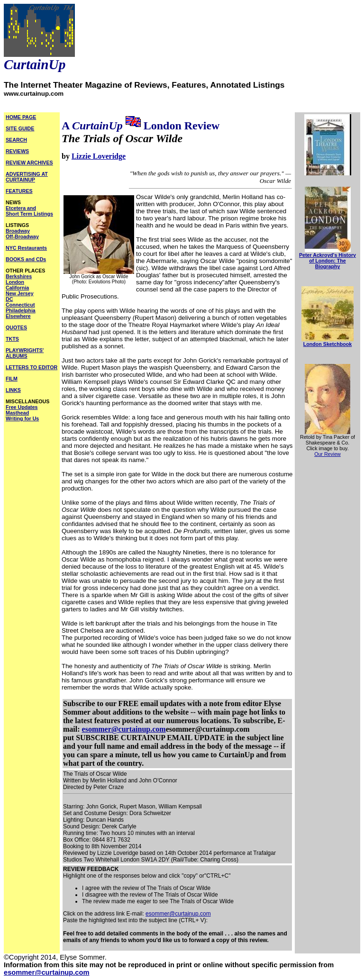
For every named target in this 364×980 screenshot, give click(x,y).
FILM (12, 379)
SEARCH (16, 140)
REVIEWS (17, 151)
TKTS (12, 339)
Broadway (18, 231)
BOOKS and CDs (26, 259)
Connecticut (20, 305)
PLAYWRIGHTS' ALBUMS (25, 353)
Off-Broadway (22, 236)
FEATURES (19, 191)
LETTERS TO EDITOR (32, 367)
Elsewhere (18, 316)
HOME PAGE (21, 117)
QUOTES (16, 327)
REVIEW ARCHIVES (29, 163)
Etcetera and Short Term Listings (29, 211)
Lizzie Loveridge (99, 156)
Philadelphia (21, 310)
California (17, 288)
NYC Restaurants (26, 248)
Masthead (17, 413)
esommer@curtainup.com (124, 729)
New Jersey (20, 293)
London (15, 282)
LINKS (13, 390)
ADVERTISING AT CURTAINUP (27, 177)
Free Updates (22, 407)
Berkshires (19, 276)
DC (9, 299)
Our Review (328, 454)
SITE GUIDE (20, 128)
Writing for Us (22, 418)
